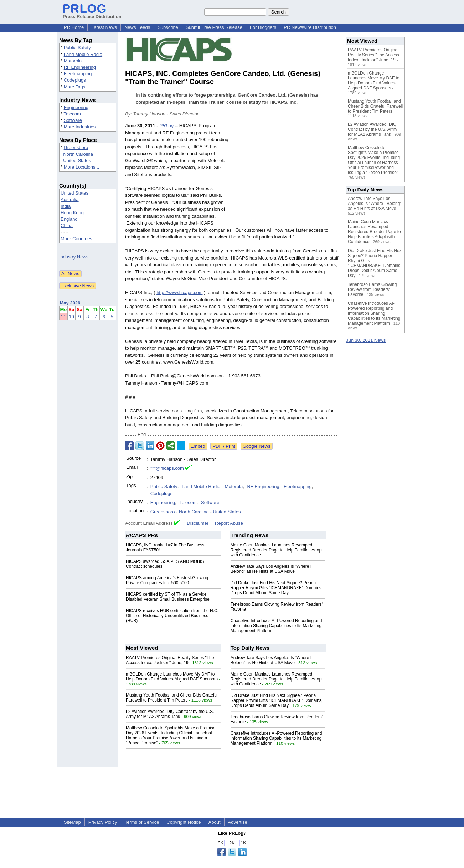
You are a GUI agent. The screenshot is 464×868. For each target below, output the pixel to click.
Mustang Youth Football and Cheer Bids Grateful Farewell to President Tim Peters (172, 698)
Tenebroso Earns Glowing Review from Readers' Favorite (372, 289)
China (67, 225)
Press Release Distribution (92, 14)
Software (73, 120)
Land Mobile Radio (83, 54)
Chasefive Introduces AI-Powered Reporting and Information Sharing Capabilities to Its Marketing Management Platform (276, 626)
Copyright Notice (184, 822)
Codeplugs (75, 80)
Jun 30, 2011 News (366, 340)
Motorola (73, 61)
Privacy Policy (103, 822)
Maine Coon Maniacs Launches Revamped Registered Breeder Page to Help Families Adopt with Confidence (277, 550)
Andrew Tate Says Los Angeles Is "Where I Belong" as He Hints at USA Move (271, 569)
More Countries (76, 239)
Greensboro (76, 147)
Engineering (76, 107)
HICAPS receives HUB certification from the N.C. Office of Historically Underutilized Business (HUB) (172, 616)
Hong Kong (72, 213)
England (69, 219)
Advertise (238, 822)
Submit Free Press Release (214, 27)
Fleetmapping (78, 74)
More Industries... (82, 127)
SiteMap (72, 822)
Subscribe (168, 27)
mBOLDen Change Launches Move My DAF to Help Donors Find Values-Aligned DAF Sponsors (172, 677)
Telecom (72, 114)
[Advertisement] (285, 175)
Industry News (74, 257)
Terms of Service (142, 822)
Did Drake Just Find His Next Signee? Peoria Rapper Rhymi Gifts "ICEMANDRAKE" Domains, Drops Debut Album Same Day (277, 588)
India (66, 206)
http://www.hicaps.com (179, 292)
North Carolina (78, 154)
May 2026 (70, 303)
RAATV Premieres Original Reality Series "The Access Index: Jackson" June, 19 (170, 660)
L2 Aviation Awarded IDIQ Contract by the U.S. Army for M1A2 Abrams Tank (170, 714)
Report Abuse (229, 523)
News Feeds (137, 27)
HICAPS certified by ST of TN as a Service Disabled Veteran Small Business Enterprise (168, 597)
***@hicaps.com (167, 468)
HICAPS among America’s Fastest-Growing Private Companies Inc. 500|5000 (167, 580)
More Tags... (76, 87)
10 (71, 317)
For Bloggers (263, 27)
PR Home (74, 27)
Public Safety (77, 48)
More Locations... (82, 167)
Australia (70, 199)
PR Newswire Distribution (310, 27)
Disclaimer (198, 523)
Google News (257, 446)
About (215, 822)
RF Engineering (80, 67)
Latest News (104, 27)
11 (63, 317)
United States (77, 161)
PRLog (166, 126)
